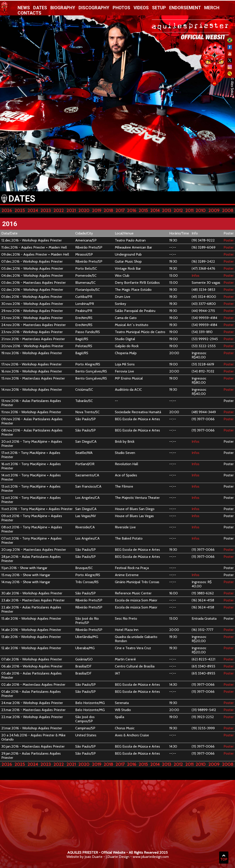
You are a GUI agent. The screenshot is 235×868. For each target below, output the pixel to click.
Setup (159, 8)
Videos (141, 8)
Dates (40, 8)
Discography (94, 8)
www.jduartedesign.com (151, 857)
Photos (121, 8)
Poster (229, 240)
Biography (63, 8)
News (24, 8)
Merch (212, 8)
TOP (224, 858)
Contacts (29, 13)
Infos (196, 276)
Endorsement (185, 8)
